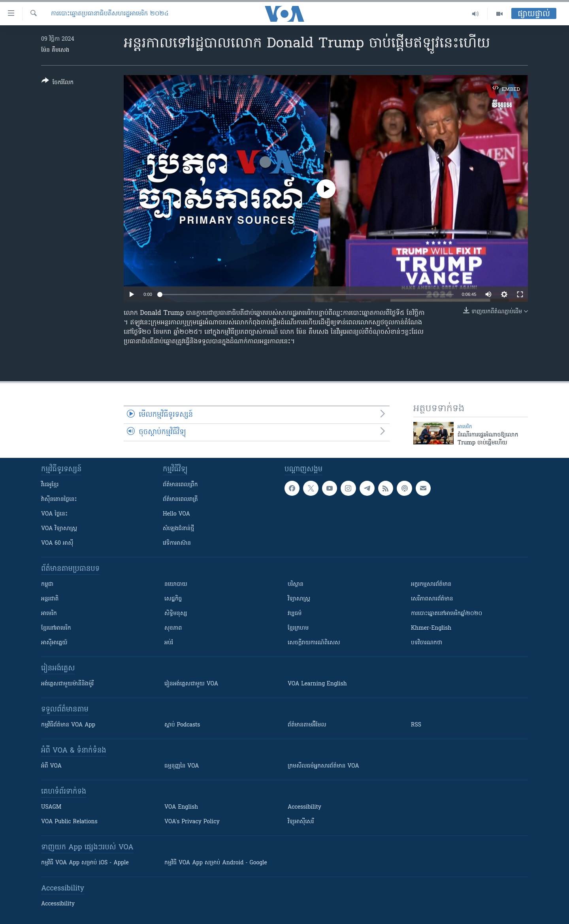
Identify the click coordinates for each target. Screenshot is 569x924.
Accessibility (304, 807)
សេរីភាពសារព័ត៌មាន (432, 599)
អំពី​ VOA (51, 766)
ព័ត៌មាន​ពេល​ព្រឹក (180, 485)
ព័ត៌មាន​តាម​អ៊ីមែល (307, 725)
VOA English (181, 807)
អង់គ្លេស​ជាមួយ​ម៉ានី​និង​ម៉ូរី (67, 684)
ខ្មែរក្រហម (298, 628)
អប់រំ (169, 643)
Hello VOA (176, 514)
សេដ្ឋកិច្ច (173, 599)
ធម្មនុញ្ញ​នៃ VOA (182, 766)
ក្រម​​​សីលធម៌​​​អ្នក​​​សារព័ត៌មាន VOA (323, 766)
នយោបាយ (176, 584)
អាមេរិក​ (465, 427)
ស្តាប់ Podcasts (182, 725)
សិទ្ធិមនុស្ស (176, 614)
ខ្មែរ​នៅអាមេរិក (56, 628)
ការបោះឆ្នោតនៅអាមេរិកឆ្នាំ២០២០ (447, 614)
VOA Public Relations (69, 822)
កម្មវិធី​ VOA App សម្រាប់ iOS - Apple (85, 863)
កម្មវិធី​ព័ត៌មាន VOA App (68, 725)
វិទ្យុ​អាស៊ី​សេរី (301, 822)
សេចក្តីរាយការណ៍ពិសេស (314, 643)
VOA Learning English (317, 684)
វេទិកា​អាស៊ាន (177, 543)
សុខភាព (173, 628)
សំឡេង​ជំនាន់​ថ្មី (178, 529)
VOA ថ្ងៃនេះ (54, 514)
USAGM (51, 807)
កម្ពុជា (47, 584)
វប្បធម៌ (295, 614)
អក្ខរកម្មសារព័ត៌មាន (431, 584)
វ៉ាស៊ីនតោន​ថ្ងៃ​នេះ (59, 500)
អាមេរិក (49, 614)
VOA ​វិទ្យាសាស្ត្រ (59, 529)
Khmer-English (431, 628)
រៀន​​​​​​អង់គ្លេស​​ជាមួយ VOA (191, 684)
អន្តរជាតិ (50, 599)
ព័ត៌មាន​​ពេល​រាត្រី (180, 500)
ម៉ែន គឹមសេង (55, 50)
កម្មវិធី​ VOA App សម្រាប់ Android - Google (216, 863)
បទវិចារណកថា (427, 643)
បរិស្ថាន (296, 584)
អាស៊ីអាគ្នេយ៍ (54, 643)
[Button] (57, 83)
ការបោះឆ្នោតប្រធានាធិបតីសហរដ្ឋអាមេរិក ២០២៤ (110, 14)
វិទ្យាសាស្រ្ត (299, 599)
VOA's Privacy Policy (192, 822)
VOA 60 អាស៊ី (57, 543)
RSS (416, 725)
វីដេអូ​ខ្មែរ (50, 485)
